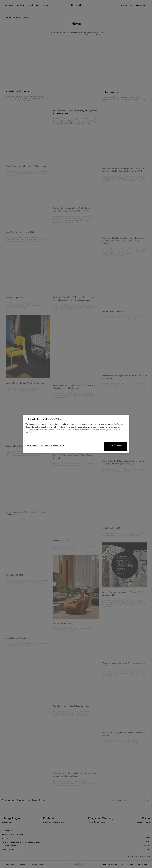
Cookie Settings (32, 446)
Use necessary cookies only (52, 446)
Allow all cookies (116, 446)
